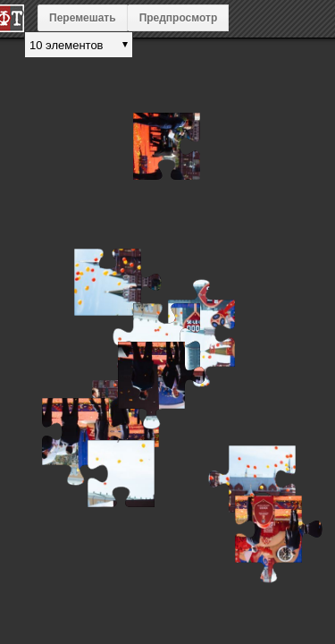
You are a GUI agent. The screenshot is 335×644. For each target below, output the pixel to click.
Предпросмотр (179, 18)
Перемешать (83, 18)
